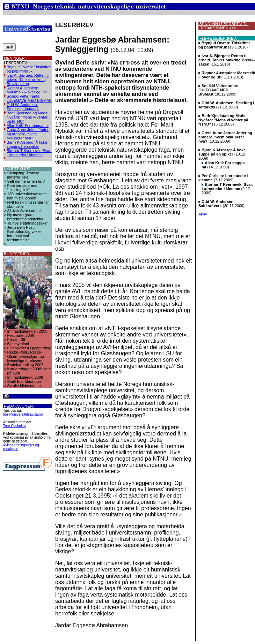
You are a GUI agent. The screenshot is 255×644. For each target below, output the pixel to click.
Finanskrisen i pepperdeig (29, 348)
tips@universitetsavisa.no (23, 414)
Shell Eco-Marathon (24, 381)
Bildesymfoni (18, 344)
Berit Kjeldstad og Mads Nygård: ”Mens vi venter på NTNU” (27, 117)
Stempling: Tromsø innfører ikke (23, 175)
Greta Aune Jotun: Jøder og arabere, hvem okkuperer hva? (28, 134)
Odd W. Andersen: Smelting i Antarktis (23, 107)
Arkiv (203, 214)
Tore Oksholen (14, 426)
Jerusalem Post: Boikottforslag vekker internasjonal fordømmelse (25, 234)
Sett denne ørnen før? (26, 181)
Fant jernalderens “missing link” (22, 188)
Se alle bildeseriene (24, 386)
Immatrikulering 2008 (25, 377)
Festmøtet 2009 (21, 335)
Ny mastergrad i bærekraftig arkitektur (25, 217)
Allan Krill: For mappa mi (28, 126)
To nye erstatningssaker (28, 223)
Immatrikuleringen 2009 (27, 331)
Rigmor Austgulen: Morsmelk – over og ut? (27, 90)
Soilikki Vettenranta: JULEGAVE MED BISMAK (29, 98)
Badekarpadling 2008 (25, 365)
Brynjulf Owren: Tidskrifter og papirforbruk (29, 69)
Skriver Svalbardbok (24, 211)
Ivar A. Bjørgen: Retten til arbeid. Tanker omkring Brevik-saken (28, 79)
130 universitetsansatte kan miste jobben (27, 196)
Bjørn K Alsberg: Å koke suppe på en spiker (27, 144)
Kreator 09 (16, 340)
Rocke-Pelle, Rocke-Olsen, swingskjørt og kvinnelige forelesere (26, 356)
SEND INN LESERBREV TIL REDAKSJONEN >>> (223, 26)
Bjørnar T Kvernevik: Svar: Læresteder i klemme (29, 153)
